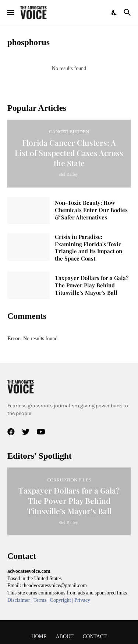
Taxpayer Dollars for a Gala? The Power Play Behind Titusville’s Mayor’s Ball (92, 285)
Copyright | (62, 600)
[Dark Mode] (114, 12)
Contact (95, 636)
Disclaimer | (20, 600)
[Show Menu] (10, 12)
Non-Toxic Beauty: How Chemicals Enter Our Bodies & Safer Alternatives (91, 210)
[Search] (128, 12)
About (65, 636)
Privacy (82, 600)
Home (39, 636)
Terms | (42, 600)
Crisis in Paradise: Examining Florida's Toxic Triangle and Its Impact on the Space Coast (89, 248)
